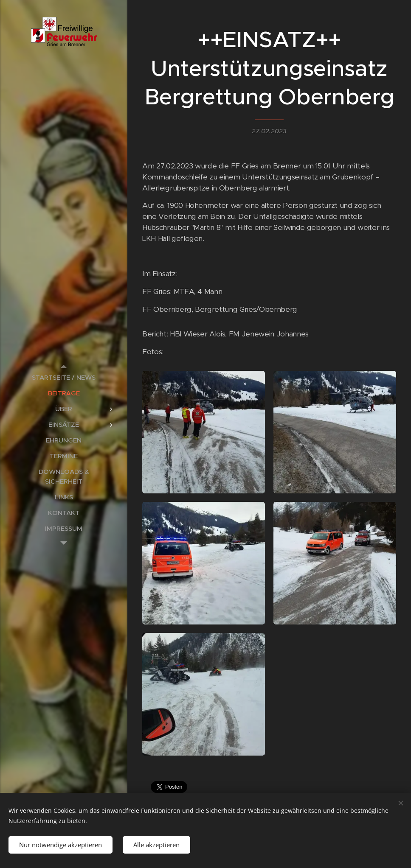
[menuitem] (64, 377)
